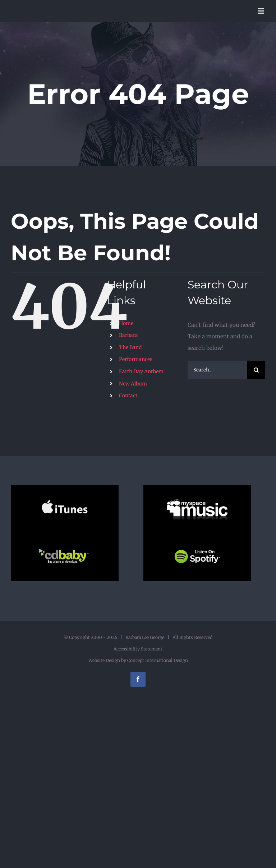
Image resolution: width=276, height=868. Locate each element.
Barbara (128, 335)
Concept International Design (157, 660)
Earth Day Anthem (141, 371)
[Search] (256, 370)
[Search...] (217, 370)
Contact (128, 396)
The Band (130, 347)
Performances (136, 359)
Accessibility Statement (138, 649)
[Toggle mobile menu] (261, 11)
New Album (133, 384)
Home (126, 323)
